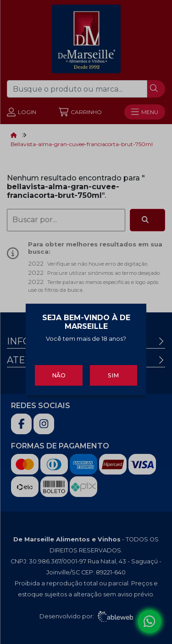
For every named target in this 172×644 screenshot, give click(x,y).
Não (59, 373)
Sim (113, 373)
